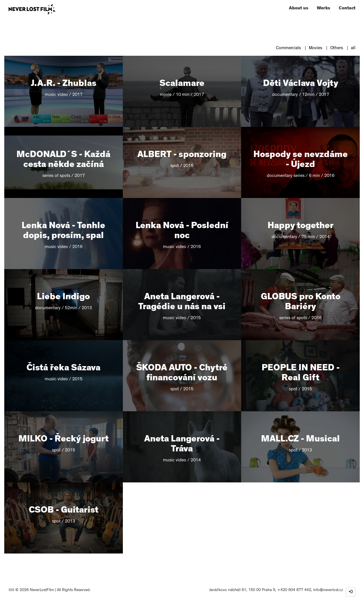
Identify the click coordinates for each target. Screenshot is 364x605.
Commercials (288, 48)
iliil (11, 590)
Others (337, 48)
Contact (347, 9)
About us (299, 9)
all (353, 48)
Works (323, 9)
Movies (316, 48)
